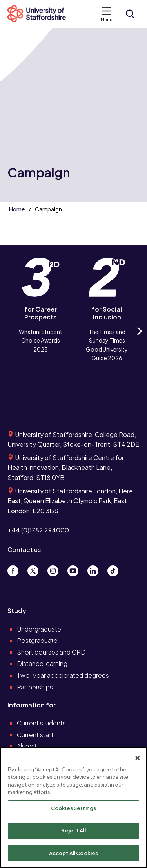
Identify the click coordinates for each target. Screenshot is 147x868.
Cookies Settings (73, 809)
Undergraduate (39, 629)
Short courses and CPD (51, 652)
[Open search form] (130, 14)
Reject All (73, 832)
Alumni (26, 746)
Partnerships (35, 687)
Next (139, 338)
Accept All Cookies (73, 854)
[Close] (138, 759)
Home (17, 209)
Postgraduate (37, 640)
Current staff (35, 735)
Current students (41, 723)
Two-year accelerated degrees (63, 675)
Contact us (24, 549)
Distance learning (42, 663)
